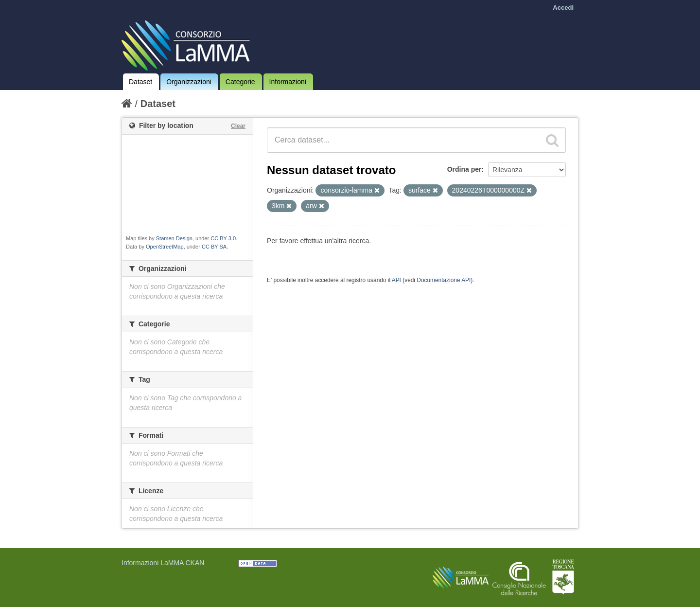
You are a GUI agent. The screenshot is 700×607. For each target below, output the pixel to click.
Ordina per (464, 169)
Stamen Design (174, 238)
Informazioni (288, 82)
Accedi (563, 8)
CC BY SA (214, 247)
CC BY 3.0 (223, 238)
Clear (238, 126)
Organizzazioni (189, 82)
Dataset (140, 82)
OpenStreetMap (165, 247)
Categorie (240, 82)
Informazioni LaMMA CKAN (163, 563)
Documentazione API (444, 280)
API (396, 280)
